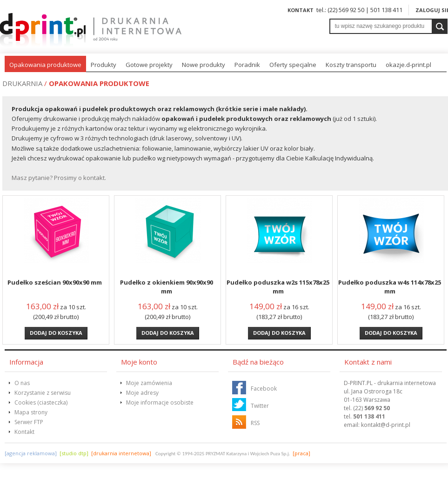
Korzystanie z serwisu (43, 393)
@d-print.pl (386, 425)
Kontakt (301, 10)
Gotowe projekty (149, 65)
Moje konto (139, 362)
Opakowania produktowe (45, 65)
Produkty (104, 65)
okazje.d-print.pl (408, 65)
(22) (371, 408)
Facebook (264, 389)
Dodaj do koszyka (56, 333)
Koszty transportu (351, 65)
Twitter (260, 406)
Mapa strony (31, 412)
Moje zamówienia (149, 383)
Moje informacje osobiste (160, 402)
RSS (255, 423)
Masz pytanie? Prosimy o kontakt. (59, 178)
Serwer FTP (29, 422)
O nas (22, 383)
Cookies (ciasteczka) (41, 402)
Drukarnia (22, 83)
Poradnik (247, 65)
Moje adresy (142, 393)
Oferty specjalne (293, 65)
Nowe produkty (204, 65)
